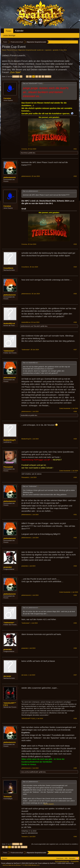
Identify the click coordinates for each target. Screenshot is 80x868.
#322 (75, 176)
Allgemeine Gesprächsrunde (27, 50)
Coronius (7, 98)
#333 (75, 566)
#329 (75, 439)
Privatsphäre (75, 861)
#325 (75, 294)
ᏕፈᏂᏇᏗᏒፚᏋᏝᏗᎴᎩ (33, 772)
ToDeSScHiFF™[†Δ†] (10, 704)
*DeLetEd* (37, 326)
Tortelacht (8, 797)
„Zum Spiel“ (15, 72)
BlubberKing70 (9, 440)
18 (37, 77)
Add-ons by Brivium (21, 865)
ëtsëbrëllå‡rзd (9, 323)
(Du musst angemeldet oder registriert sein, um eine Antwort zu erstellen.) (55, 844)
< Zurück (16, 77)
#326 (75, 322)
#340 (75, 837)
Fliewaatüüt (8, 467)
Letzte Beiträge (9, 35)
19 (40, 77)
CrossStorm (8, 268)
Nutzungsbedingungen (62, 861)
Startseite (72, 858)
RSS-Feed (77, 858)
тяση (23, 772)
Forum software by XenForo (19, 863)
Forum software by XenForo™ (56, 863)
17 (33, 77)
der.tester (7, 676)
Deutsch (5, 858)
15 (27, 77)
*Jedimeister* (9, 351)
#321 (75, 149)
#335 (75, 623)
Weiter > (48, 77)
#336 (75, 648)
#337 (75, 675)
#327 (75, 350)
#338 (75, 718)
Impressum (60, 858)
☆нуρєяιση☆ (48, 50)
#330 (75, 477)
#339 (75, 768)
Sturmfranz (24, 153)
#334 (75, 595)
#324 (75, 267)
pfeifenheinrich (10, 177)
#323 (75, 244)
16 (30, 77)
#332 (75, 538)
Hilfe (66, 858)
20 (43, 77)
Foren (9, 31)
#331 (75, 515)
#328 (75, 411)
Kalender (19, 31)
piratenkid (8, 567)
